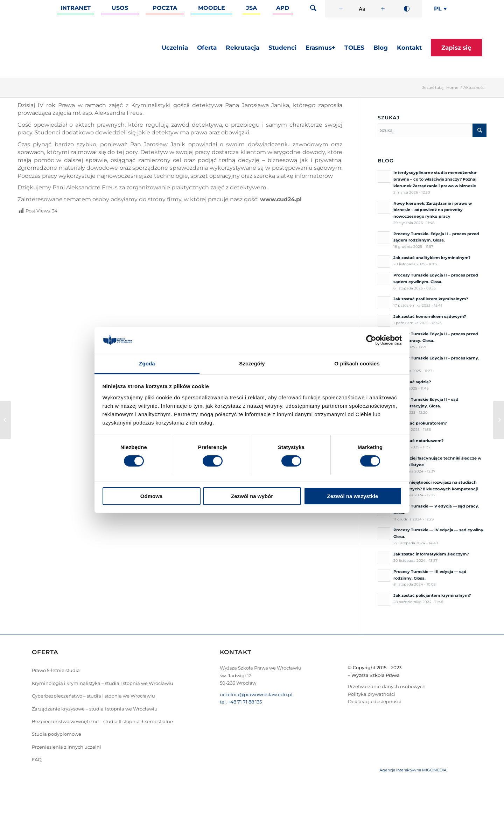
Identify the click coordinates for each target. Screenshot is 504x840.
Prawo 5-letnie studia (56, 670)
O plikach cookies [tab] (357, 363)
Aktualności (474, 87)
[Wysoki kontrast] (407, 9)
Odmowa (151, 496)
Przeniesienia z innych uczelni (66, 747)
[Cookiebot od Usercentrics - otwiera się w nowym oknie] (371, 340)
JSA (251, 8)
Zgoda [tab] (147, 363)
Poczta (165, 8)
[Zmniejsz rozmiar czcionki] (341, 9)
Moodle (212, 8)
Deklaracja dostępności (374, 701)
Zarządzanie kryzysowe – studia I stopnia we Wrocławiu (95, 709)
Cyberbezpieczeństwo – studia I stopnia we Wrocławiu (93, 696)
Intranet (76, 8)
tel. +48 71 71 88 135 (241, 702)
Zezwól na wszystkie (353, 496)
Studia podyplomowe (57, 734)
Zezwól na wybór (252, 496)
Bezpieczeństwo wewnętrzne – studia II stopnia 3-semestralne (102, 721)
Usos (120, 8)
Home (452, 87)
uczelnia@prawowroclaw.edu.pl (256, 694)
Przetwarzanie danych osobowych (387, 686)
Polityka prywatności (372, 694)
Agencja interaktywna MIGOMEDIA (413, 770)
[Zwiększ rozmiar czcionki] (383, 9)
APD (283, 8)
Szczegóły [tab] (252, 363)
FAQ (37, 759)
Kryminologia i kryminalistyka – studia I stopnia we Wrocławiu (103, 683)
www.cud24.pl (281, 199)
